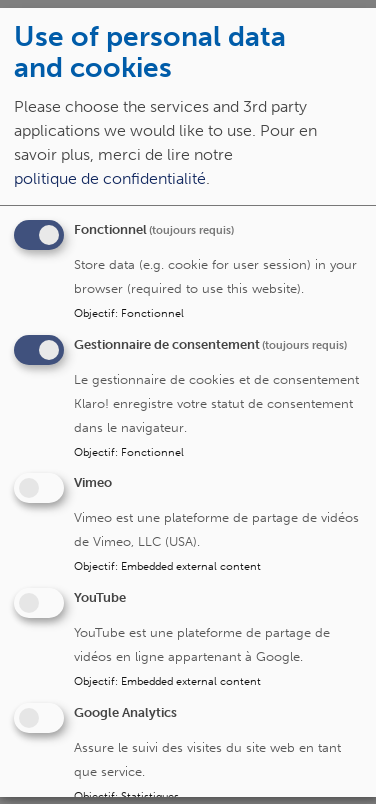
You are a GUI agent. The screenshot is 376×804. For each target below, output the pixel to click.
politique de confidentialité (110, 178)
